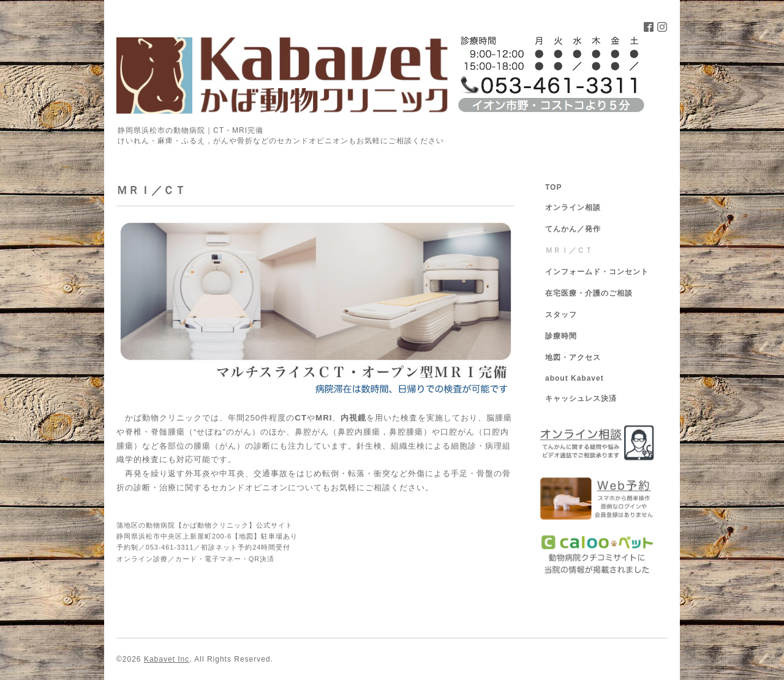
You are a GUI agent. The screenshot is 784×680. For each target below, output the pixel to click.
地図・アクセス (573, 357)
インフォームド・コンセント (597, 272)
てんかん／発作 (573, 229)
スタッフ (561, 315)
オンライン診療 (142, 559)
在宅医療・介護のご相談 (589, 293)
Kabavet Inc (167, 659)
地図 (246, 536)
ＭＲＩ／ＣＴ (569, 250)
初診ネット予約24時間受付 (246, 547)
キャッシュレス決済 (581, 398)
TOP (553, 187)
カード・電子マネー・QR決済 (225, 559)
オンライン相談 (573, 207)
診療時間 (561, 336)
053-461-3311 (170, 547)
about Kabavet (575, 378)
